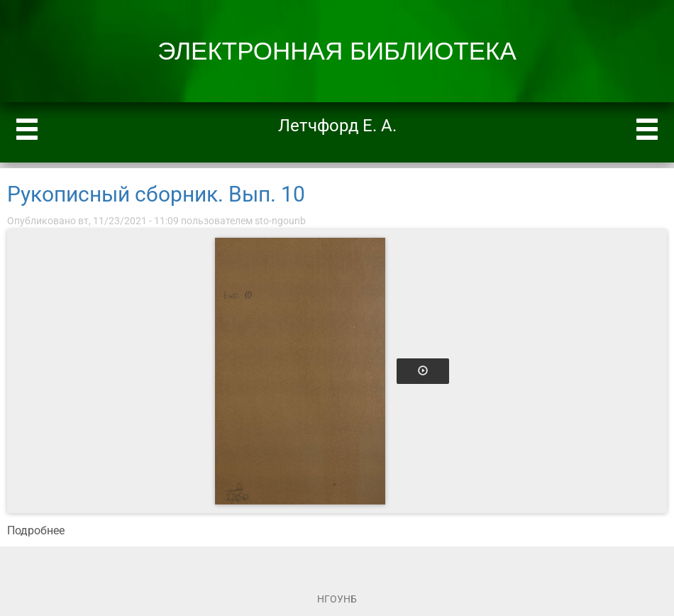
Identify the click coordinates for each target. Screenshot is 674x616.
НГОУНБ (337, 599)
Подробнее (36, 530)
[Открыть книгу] (300, 371)
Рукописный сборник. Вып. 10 (156, 194)
